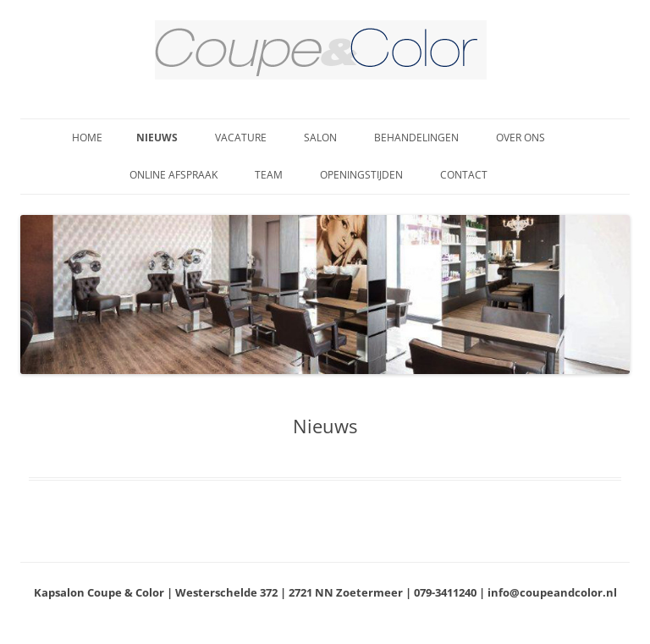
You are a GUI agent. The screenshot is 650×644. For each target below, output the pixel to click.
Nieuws (157, 138)
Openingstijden (361, 175)
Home (87, 138)
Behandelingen (416, 138)
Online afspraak (174, 175)
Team (269, 175)
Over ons (521, 138)
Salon (320, 138)
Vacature (241, 138)
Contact (464, 175)
